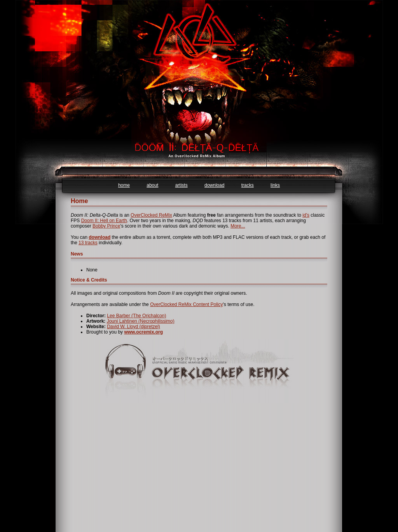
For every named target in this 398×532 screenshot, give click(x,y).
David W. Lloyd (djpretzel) (134, 327)
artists (182, 185)
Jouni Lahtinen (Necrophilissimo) (141, 321)
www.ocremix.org (143, 332)
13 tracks (88, 243)
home (124, 185)
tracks (248, 185)
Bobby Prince (106, 226)
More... (238, 226)
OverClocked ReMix (151, 215)
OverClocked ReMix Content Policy (186, 304)
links (275, 185)
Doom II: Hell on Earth (104, 221)
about (152, 185)
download (214, 185)
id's (306, 215)
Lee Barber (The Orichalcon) (136, 316)
